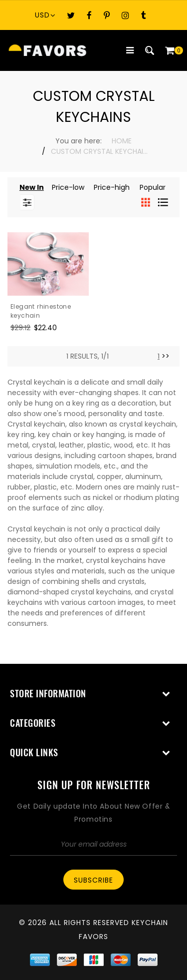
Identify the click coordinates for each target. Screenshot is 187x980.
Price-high (112, 187)
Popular (153, 187)
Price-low (68, 187)
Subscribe (93, 880)
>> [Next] (166, 356)
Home (122, 141)
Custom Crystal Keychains (101, 151)
